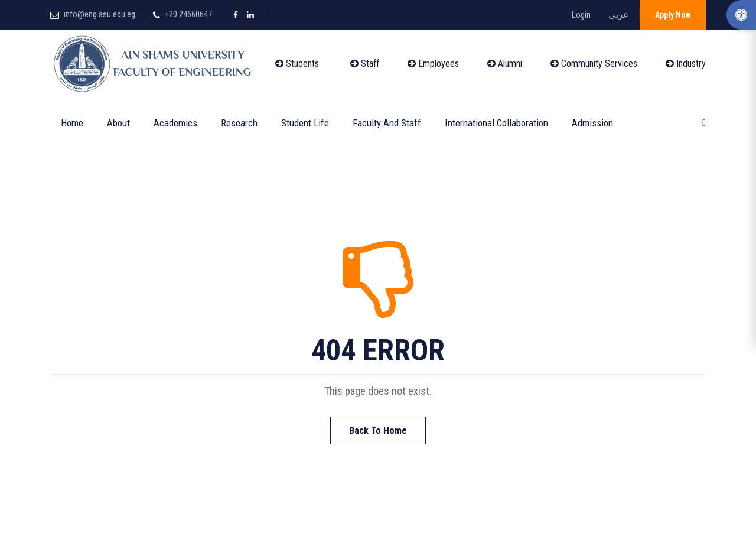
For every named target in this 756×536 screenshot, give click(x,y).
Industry (686, 64)
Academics (175, 123)
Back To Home (378, 431)
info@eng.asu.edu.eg (100, 14)
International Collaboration (496, 123)
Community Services (594, 64)
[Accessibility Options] (741, 15)
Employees (433, 64)
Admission (592, 123)
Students (297, 64)
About (118, 123)
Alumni (505, 64)
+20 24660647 (188, 14)
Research (239, 123)
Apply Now (673, 15)
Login (581, 15)
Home (72, 123)
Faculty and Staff (387, 123)
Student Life (305, 123)
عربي (618, 15)
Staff (365, 64)
